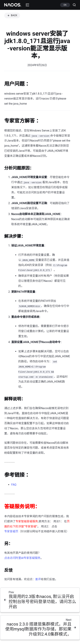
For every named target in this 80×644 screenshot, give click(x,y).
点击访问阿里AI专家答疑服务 (22, 558)
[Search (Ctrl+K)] (73, 5)
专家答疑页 (11, 531)
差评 (38, 579)
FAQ (14, 485)
